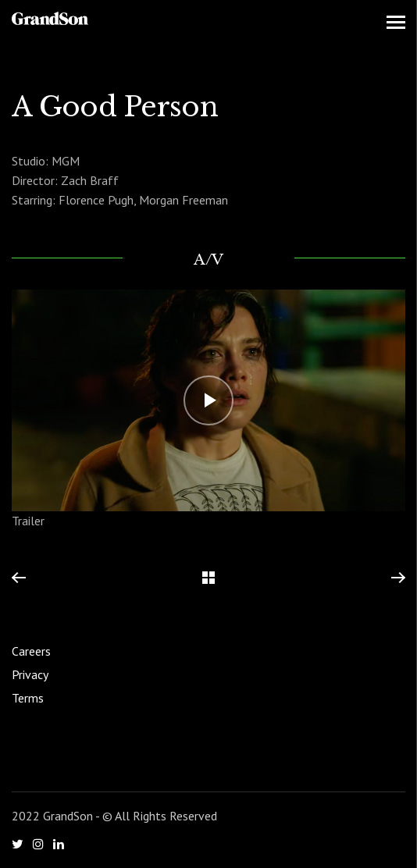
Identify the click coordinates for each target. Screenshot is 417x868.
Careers (31, 651)
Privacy (30, 674)
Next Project (397, 578)
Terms (28, 698)
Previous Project (19, 578)
